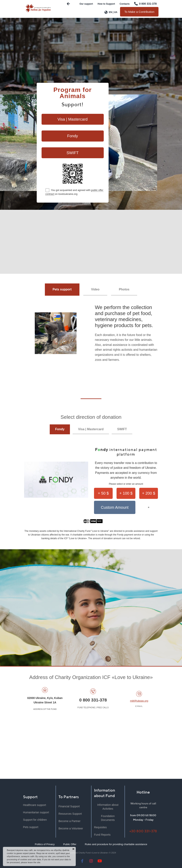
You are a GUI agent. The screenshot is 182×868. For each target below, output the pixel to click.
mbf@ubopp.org (139, 701)
